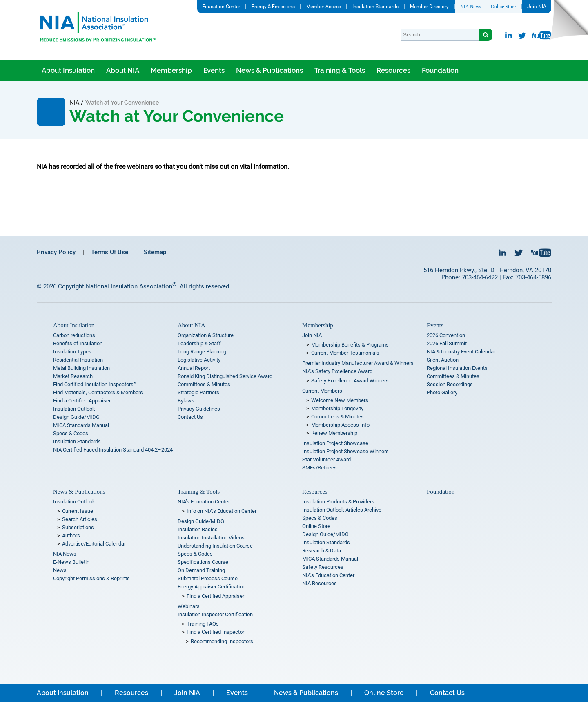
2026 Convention (446, 335)
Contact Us (190, 417)
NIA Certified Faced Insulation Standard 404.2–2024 (113, 450)
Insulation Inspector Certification (215, 614)
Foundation (440, 70)
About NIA (123, 70)
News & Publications (269, 70)
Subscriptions (78, 527)
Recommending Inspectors (222, 641)
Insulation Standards (375, 7)
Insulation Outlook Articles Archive (342, 510)
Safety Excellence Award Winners (350, 381)
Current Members (322, 391)
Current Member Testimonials (345, 353)
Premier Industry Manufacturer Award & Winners (358, 363)
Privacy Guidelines (199, 409)
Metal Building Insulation (81, 368)
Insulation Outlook (74, 409)
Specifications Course (203, 562)
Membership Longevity (337, 408)
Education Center (221, 7)
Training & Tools (340, 70)
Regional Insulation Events (457, 368)
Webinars (189, 606)
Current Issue (78, 511)
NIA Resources (320, 583)
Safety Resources (323, 567)
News (60, 570)
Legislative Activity (199, 360)
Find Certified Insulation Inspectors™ (95, 384)
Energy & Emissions (273, 7)
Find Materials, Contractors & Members (98, 392)
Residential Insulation (78, 360)
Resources (393, 70)
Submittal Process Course (208, 578)
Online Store (503, 7)
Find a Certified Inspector (215, 632)
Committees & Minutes (204, 384)
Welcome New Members (340, 400)
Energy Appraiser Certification (212, 587)
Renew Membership (334, 433)
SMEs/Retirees (320, 468)
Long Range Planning (202, 352)
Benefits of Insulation (78, 343)
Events (214, 70)
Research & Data (322, 551)
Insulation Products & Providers (338, 502)
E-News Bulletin (71, 562)
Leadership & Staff (199, 343)
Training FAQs (203, 624)
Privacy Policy (56, 252)
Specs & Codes (71, 433)
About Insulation (68, 70)
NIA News (471, 7)
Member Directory (429, 7)
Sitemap (155, 252)
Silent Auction (443, 360)
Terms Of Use (110, 252)
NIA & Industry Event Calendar (461, 352)
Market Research (73, 376)
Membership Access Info (340, 425)
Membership (171, 70)
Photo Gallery (442, 392)
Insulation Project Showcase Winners (345, 451)
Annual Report (194, 368)
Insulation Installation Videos (211, 538)
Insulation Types (72, 352)
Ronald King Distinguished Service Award (225, 376)
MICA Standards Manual (81, 425)
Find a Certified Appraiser (82, 401)
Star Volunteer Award (326, 459)
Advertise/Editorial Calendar (94, 544)
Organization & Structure (206, 335)
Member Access (324, 7)
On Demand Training (201, 570)
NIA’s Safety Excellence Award (337, 371)
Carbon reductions (74, 335)
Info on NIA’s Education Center (222, 511)
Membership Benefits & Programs (350, 345)
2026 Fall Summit (447, 343)
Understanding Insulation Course (215, 546)
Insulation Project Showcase (335, 443)
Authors (71, 535)
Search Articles (80, 519)
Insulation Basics (198, 529)
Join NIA (537, 7)
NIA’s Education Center (204, 502)
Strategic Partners (198, 392)
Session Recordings (450, 384)
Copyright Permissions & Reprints (91, 578)
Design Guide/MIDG (76, 417)
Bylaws (186, 401)
